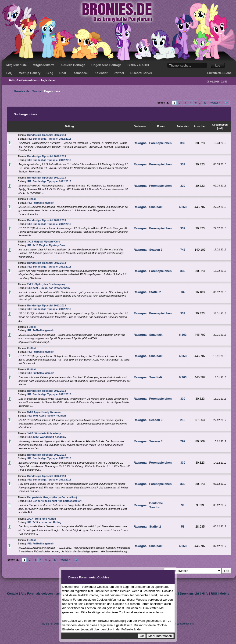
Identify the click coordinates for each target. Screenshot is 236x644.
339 (183, 143)
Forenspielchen (161, 143)
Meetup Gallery (30, 73)
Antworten (183, 126)
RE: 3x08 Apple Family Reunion (47, 416)
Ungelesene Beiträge (106, 65)
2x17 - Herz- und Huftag (42, 519)
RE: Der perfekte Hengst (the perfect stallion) (55, 501)
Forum (161, 126)
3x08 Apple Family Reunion (44, 412)
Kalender (101, 73)
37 (205, 103)
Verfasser (140, 126)
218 (183, 420)
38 (183, 505)
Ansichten (200, 126)
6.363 (183, 207)
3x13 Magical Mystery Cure (44, 242)
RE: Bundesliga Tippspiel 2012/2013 (49, 139)
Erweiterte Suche (219, 73)
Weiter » (215, 103)
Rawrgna (140, 143)
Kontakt (12, 594)
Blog (50, 73)
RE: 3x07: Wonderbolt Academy (47, 437)
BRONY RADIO (138, 65)
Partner (119, 73)
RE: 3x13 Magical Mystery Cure (46, 245)
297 (183, 441)
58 (183, 527)
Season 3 (156, 250)
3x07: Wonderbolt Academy (44, 433)
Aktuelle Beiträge (73, 65)
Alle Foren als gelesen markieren (44, 594)
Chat (63, 73)
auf (220, 128)
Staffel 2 (155, 292)
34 (183, 292)
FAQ (9, 73)
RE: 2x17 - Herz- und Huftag (44, 522)
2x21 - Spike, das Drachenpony (46, 284)
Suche (37, 91)
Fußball (32, 199)
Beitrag (69, 126)
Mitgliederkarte (43, 65)
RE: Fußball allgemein (41, 203)
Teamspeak (80, 73)
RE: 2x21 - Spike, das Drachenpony (49, 288)
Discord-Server (141, 73)
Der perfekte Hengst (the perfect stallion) (52, 497)
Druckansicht (190, 594)
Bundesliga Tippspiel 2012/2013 (47, 135)
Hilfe (205, 594)
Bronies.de (22, 91)
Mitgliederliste (16, 65)
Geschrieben (220, 125)
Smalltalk (156, 207)
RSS (214, 594)
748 (183, 250)
